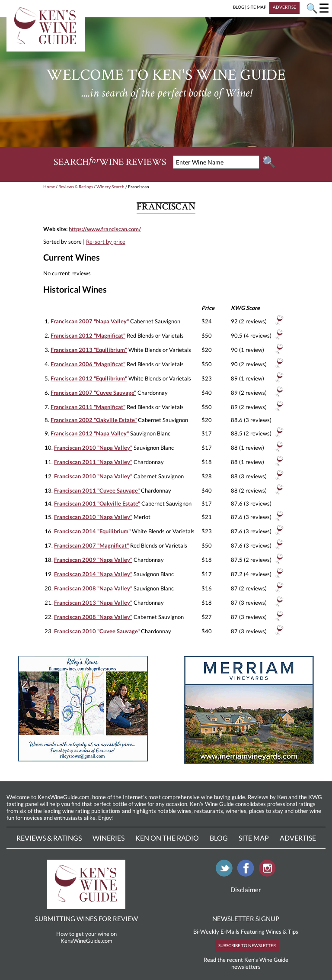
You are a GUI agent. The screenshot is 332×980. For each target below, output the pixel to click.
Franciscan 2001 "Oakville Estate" (97, 503)
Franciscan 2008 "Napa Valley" (93, 588)
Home (49, 187)
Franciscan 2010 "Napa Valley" (93, 448)
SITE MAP (257, 7)
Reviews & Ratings (76, 187)
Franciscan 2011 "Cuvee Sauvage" (97, 490)
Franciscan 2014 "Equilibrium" (92, 531)
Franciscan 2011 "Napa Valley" (93, 462)
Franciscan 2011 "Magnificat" (88, 407)
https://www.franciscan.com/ (105, 229)
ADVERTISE (284, 7)
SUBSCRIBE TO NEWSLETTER (247, 945)
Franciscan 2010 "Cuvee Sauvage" (97, 631)
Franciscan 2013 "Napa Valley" (93, 603)
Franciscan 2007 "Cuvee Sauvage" (93, 393)
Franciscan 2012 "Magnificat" (88, 335)
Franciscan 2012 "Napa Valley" (90, 433)
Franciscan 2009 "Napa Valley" (93, 560)
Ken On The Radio (167, 838)
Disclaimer (246, 890)
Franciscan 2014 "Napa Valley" (93, 574)
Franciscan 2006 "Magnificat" (88, 364)
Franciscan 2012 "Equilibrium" (89, 378)
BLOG (239, 7)
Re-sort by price (106, 242)
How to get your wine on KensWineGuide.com (86, 937)
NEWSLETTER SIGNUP (246, 919)
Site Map (254, 838)
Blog (219, 838)
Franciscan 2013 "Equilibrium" (89, 350)
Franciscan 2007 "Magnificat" (91, 545)
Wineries (109, 838)
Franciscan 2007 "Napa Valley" (90, 321)
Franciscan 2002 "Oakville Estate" (94, 420)
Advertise (298, 838)
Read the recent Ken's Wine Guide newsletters (246, 963)
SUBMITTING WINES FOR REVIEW (86, 919)
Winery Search (110, 187)
